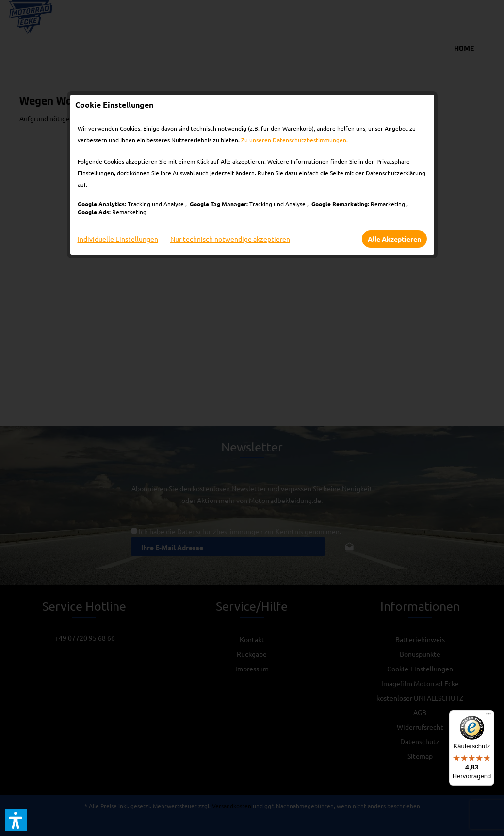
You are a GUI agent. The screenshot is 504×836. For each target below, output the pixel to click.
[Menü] (488, 716)
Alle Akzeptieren (394, 239)
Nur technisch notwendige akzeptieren (230, 239)
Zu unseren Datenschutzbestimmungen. (294, 140)
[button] (16, 820)
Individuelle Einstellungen (118, 239)
